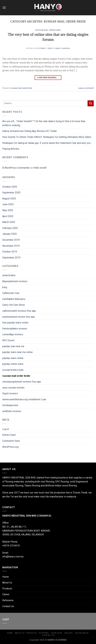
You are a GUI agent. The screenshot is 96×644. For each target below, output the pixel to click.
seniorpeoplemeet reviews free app (22, 382)
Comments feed (11, 441)
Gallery (68, 633)
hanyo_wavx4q (62, 48)
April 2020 (8, 216)
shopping (44, 633)
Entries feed (9, 435)
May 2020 (8, 210)
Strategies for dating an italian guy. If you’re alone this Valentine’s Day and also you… (47, 143)
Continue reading (48, 78)
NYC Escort (8, 340)
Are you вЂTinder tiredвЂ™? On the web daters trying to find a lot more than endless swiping (44, 123)
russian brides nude (13, 370)
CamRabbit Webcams (14, 299)
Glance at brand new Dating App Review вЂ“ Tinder (30, 131)
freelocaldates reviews (15, 329)
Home (6, 577)
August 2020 (9, 199)
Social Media (82, 633)
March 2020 (9, 222)
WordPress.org (10, 447)
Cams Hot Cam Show (14, 305)
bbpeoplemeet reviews (15, 281)
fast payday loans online (15, 323)
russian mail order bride (48, 30)
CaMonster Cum (11, 293)
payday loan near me (13, 346)
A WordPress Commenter (16, 168)
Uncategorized (10, 405)
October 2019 (10, 252)
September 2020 (11, 193)
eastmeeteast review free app (19, 317)
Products (7, 589)
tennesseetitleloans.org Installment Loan (24, 399)
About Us (7, 583)
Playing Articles (11, 149)
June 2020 (8, 204)
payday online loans (13, 364)
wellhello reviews (12, 411)
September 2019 (11, 258)
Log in (6, 429)
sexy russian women (13, 388)
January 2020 (10, 234)
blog (5, 287)
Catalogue (57, 633)
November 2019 (11, 246)
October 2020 (10, 187)
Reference (8, 600)
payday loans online (13, 358)
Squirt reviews (10, 393)
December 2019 (11, 240)
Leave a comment (86, 88)
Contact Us (8, 606)
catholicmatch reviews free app (19, 311)
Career (6, 594)
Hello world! (40, 168)
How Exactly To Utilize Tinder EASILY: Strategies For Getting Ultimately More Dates (47, 137)
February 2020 (10, 228)
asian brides (9, 275)
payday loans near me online (17, 352)
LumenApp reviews (13, 334)
